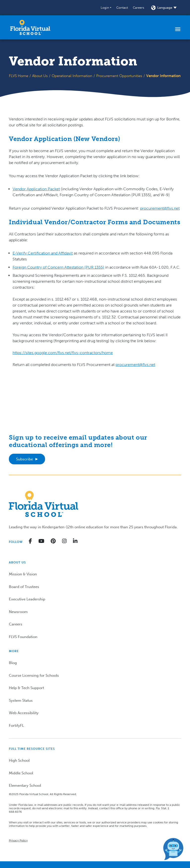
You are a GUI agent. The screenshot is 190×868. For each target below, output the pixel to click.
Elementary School (25, 785)
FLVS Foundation (23, 637)
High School (19, 760)
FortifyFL (16, 726)
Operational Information (72, 76)
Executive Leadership (27, 599)
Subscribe (24, 459)
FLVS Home (19, 76)
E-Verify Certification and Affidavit (43, 253)
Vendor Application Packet (36, 189)
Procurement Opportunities (119, 76)
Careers (139, 8)
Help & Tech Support (26, 688)
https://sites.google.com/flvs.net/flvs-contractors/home (63, 353)
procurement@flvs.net (160, 208)
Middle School (21, 773)
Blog (13, 663)
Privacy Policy (18, 840)
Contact (122, 8)
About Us (40, 76)
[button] (106, 8)
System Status (21, 700)
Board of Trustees (24, 587)
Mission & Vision (23, 574)
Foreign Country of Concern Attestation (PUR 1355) (58, 267)
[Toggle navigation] (178, 29)
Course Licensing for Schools (34, 675)
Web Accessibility (24, 713)
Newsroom (18, 612)
